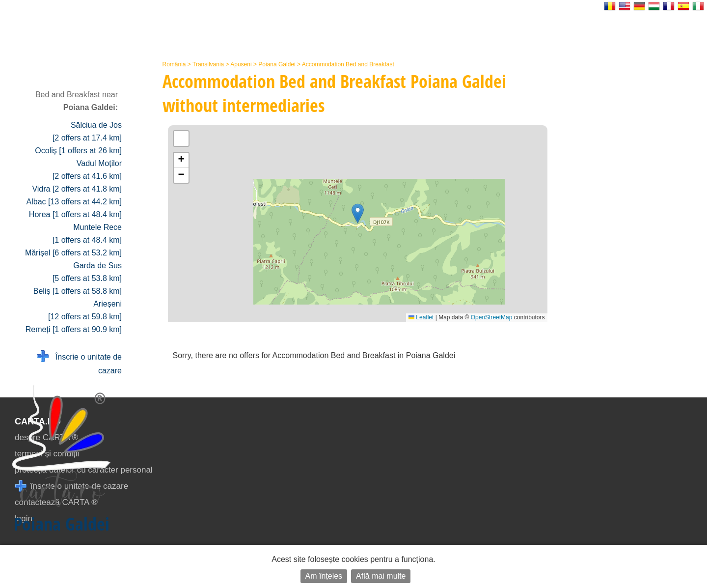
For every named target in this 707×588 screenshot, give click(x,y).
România (174, 64)
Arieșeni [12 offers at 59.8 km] (85, 310)
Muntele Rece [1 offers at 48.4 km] (87, 234)
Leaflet (421, 317)
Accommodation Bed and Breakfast (348, 64)
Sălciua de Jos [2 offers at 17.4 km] (87, 131)
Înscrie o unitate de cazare (79, 363)
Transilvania (208, 64)
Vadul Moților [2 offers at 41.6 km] (87, 170)
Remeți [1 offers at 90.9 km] (74, 329)
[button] (358, 213)
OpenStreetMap (492, 317)
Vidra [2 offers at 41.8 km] (77, 189)
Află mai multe (381, 576)
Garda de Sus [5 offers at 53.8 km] (87, 272)
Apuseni (241, 64)
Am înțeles (324, 576)
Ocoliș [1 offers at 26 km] (78, 151)
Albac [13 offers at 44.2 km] (74, 202)
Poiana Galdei (277, 64)
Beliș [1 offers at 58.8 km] (78, 291)
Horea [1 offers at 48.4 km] (75, 214)
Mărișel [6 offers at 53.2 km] (73, 253)
